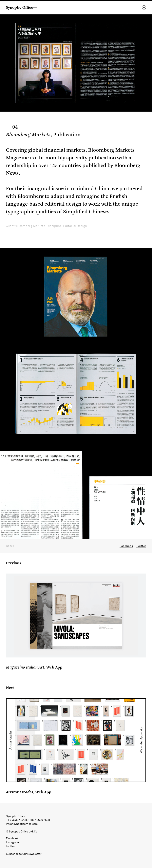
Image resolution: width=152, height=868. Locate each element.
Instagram (12, 843)
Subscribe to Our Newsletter (24, 854)
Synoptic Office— (21, 8)
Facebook (126, 546)
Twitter (141, 546)
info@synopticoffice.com (22, 824)
